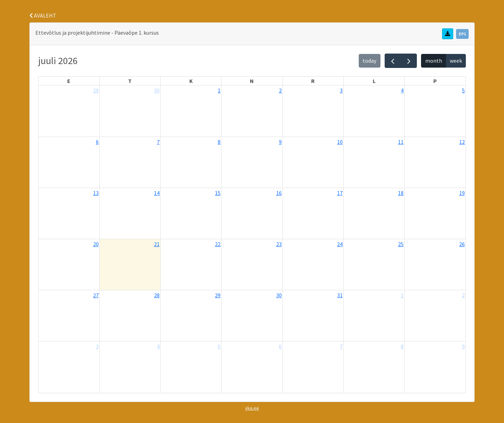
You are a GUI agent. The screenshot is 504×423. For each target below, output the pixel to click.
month (434, 61)
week (456, 61)
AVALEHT (43, 15)
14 (157, 193)
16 (279, 193)
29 (96, 90)
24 (340, 244)
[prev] (393, 61)
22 (218, 244)
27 (96, 295)
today (369, 61)
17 (340, 193)
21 (157, 244)
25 (401, 244)
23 (279, 244)
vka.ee (252, 408)
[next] (409, 61)
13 (96, 193)
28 (157, 295)
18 (401, 193)
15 (218, 193)
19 (462, 193)
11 (401, 142)
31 (340, 295)
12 (462, 142)
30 (157, 90)
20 (96, 244)
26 (462, 244)
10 (340, 142)
